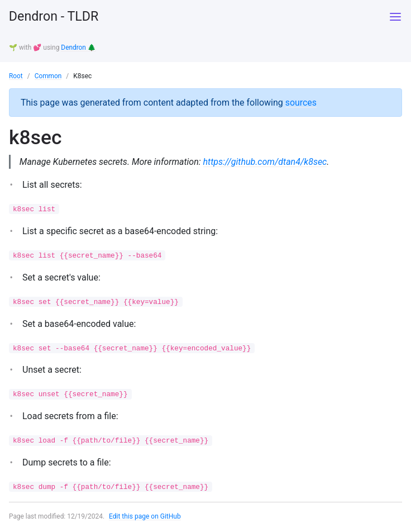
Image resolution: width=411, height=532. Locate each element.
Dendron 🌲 (78, 47)
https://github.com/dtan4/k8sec (266, 161)
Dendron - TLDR (55, 17)
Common (48, 75)
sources (301, 101)
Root (16, 75)
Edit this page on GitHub (145, 517)
